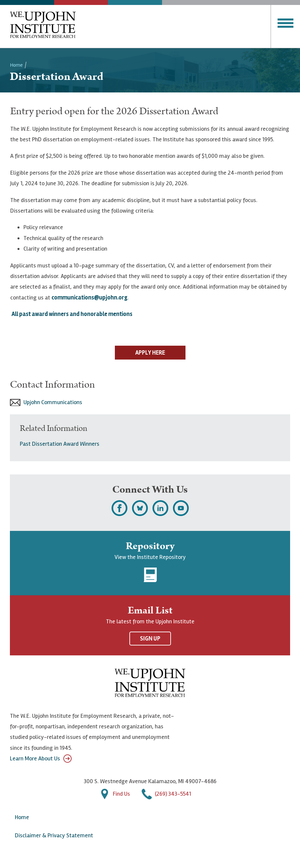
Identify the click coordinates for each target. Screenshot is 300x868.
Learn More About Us (41, 759)
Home (16, 65)
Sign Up (150, 639)
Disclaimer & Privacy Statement (54, 835)
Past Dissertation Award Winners (60, 444)
